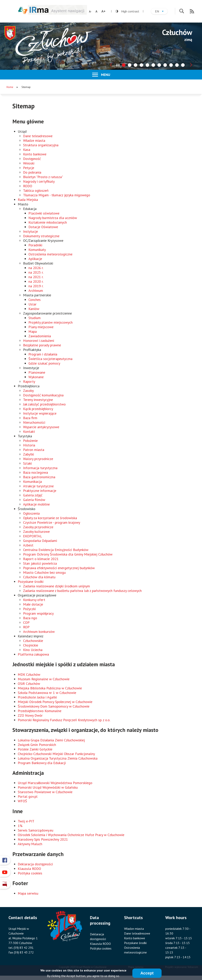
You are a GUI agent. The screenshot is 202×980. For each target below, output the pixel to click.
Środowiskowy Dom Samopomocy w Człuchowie (54, 706)
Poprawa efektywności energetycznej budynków (59, 568)
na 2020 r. (36, 281)
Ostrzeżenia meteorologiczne (50, 254)
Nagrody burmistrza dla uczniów (53, 218)
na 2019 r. (36, 286)
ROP (26, 627)
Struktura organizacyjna (41, 145)
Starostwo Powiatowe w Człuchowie (45, 792)
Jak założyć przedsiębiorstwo (44, 404)
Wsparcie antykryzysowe (41, 427)
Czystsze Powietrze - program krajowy (52, 522)
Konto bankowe (35, 154)
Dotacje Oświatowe (43, 227)
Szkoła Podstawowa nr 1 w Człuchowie (47, 693)
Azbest (28, 545)
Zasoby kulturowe (36, 532)
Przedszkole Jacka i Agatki (37, 697)
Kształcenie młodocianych (48, 222)
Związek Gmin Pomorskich (37, 745)
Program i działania (43, 354)
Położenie (30, 441)
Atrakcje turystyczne (38, 486)
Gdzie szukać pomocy (44, 363)
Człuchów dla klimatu (39, 577)
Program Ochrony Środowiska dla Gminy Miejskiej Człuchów (68, 554)
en (161, 12)
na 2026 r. (36, 268)
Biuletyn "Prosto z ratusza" (43, 177)
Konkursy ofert (34, 600)
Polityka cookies (30, 873)
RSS (192, 11)
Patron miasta (34, 450)
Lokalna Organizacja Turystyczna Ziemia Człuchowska (58, 758)
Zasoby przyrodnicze (38, 527)
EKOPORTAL (33, 536)
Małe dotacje (33, 604)
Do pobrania (32, 172)
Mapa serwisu (28, 893)
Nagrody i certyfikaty (39, 181)
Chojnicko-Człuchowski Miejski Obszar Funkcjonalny (56, 754)
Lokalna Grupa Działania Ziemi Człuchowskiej (51, 740)
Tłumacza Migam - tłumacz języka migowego (57, 195)
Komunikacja (32, 481)
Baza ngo (30, 618)
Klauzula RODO (29, 869)
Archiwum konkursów (39, 632)
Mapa (33, 331)
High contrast (127, 11)
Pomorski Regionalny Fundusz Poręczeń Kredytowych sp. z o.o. (64, 720)
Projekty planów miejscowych (50, 322)
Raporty (29, 381)
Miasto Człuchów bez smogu (44, 572)
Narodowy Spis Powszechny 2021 (43, 839)
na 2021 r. (36, 277)
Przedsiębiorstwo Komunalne (40, 711)
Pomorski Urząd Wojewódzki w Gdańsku (48, 787)
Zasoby (28, 391)
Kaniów (34, 309)
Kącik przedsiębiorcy (38, 409)
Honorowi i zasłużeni (39, 341)
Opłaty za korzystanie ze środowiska (50, 518)
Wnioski (29, 163)
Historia (29, 445)
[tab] (124, 65)
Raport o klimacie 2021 (41, 559)
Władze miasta (34, 140)
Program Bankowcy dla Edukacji (42, 763)
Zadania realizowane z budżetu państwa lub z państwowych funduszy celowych (82, 591)
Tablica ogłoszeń (36, 190)
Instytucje (30, 231)
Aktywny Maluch (30, 844)
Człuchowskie (33, 641)
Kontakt (29, 431)
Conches (35, 300)
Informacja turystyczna (40, 468)
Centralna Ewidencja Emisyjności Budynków (56, 550)
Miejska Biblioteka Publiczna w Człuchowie (50, 688)
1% (20, 826)
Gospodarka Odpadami (40, 541)
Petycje (29, 168)
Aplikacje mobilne (36, 504)
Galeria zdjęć (33, 495)
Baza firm (30, 418)
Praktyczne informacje (40, 491)
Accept (147, 973)
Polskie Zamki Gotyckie (35, 749)
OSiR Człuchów (29, 684)
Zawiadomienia (40, 336)
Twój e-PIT (26, 821)
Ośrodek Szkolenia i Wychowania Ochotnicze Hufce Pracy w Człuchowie (71, 835)
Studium (35, 318)
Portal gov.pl (28, 796)
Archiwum (36, 291)
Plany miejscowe (41, 327)
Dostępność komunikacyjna (43, 395)
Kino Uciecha (33, 650)
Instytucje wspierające (40, 413)
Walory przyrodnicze (38, 459)
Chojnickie (31, 645)
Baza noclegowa (36, 472)
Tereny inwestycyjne (38, 400)
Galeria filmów (34, 500)
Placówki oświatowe (44, 213)
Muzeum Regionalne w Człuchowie (44, 679)
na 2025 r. (36, 272)
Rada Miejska (28, 200)
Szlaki (27, 463)
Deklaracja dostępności (35, 864)
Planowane (37, 372)
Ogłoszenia (31, 513)
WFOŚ (22, 801)
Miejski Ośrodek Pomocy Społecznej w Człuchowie (55, 702)
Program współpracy (38, 613)
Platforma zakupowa (33, 654)
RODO (28, 186)
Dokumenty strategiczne (41, 236)
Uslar (32, 304)
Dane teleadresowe (38, 136)
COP (26, 622)
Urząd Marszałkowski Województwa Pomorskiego (55, 783)
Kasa (27, 150)
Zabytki (29, 454)
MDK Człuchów (29, 674)
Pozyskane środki (31, 582)
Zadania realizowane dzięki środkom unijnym (57, 586)
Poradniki (35, 245)
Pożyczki (29, 609)
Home (10, 87)
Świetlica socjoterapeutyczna (50, 359)
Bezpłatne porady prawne (42, 345)
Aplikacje (35, 259)
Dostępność (32, 159)
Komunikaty (37, 250)
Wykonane (36, 377)
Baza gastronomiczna (39, 477)
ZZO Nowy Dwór (30, 715)
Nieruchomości (34, 422)
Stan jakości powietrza (40, 563)
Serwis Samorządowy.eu (36, 830)
